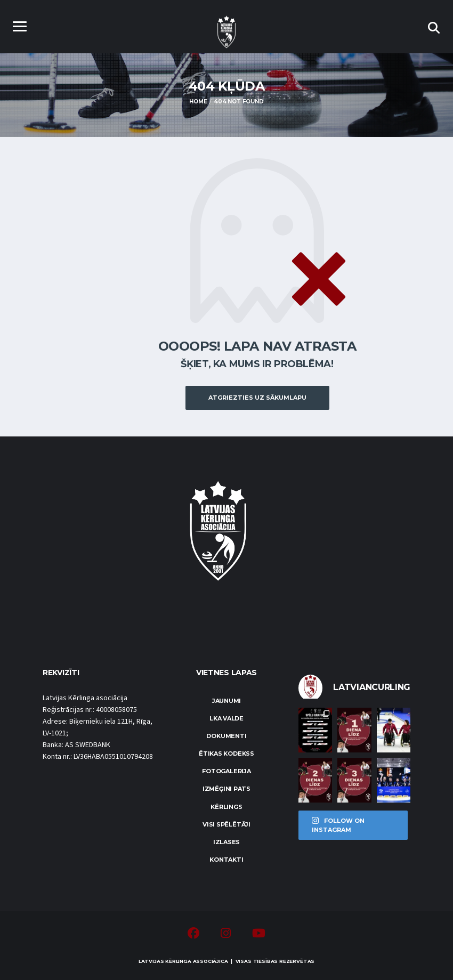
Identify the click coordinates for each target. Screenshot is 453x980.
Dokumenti (226, 736)
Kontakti (226, 860)
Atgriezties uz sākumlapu (257, 398)
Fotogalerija (226, 771)
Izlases (226, 842)
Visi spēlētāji (226, 824)
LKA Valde (226, 718)
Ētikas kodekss (226, 754)
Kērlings (226, 807)
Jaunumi (226, 701)
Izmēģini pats (226, 789)
